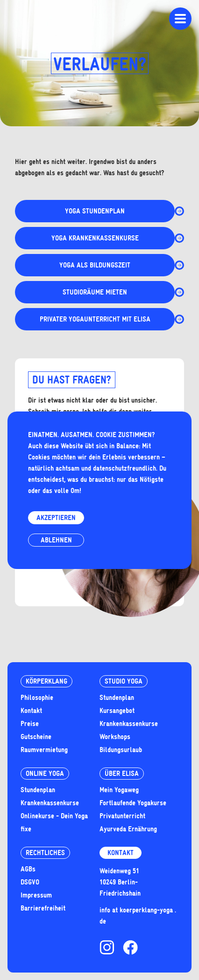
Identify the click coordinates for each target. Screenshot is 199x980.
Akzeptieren (56, 518)
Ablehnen (56, 540)
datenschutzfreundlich (124, 468)
